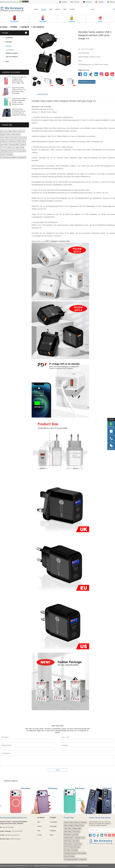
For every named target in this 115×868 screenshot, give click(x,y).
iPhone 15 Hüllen (79, 826)
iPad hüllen (75, 850)
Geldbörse (4, 141)
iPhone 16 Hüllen (69, 826)
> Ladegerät (24, 27)
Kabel (7, 61)
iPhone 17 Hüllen (69, 822)
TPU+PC (3, 148)
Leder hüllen (22, 138)
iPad (22, 148)
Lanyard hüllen (78, 844)
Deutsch (87, 2)
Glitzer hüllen (5, 138)
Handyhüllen (9, 38)
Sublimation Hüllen (80, 838)
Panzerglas (9, 42)
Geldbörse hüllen (69, 838)
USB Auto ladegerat (12, 57)
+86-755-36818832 (8, 827)
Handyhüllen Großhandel (40, 866)
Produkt (44, 9)
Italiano (111, 2)
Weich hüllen (21, 141)
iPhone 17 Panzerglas (81, 822)
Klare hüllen (4, 144)
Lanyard (23, 144)
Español (99, 2)
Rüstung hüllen (14, 144)
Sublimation (12, 141)
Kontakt (72, 9)
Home (36, 9)
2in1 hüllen (16, 148)
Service (58, 9)
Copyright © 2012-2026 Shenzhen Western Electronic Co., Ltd (16, 866)
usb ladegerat (10, 50)
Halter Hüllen (12, 131)
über (51, 9)
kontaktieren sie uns (87, 82)
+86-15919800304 (17, 831)
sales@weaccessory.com (12, 835)
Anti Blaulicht (22, 157)
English (63, 2)
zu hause (4, 27)
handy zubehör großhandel (82, 866)
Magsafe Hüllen (5, 134)
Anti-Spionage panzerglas (8, 157)
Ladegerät (8, 46)
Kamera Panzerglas (6, 154)
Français (75, 2)
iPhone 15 (21, 131)
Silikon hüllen (16, 134)
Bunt (9, 148)
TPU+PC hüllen (68, 847)
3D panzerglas (21, 151)
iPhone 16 (4, 131)
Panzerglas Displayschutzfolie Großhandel (58, 866)
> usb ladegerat (37, 27)
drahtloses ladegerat (12, 53)
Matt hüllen (14, 138)
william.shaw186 (15, 839)
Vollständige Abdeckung (8, 151)
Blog (65, 9)
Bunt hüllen (77, 847)
